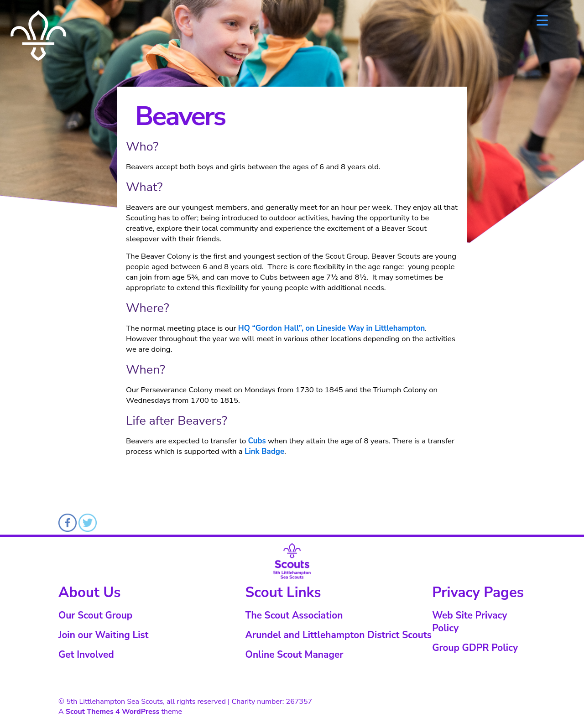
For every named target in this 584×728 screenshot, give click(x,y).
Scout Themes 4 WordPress (113, 712)
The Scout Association (294, 615)
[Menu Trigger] (542, 19)
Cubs (257, 441)
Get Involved (86, 655)
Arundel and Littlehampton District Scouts (339, 635)
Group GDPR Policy (475, 648)
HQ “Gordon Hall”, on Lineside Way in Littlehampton (331, 328)
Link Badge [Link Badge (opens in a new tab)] (264, 451)
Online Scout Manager (295, 655)
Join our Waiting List (103, 635)
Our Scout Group (95, 615)
